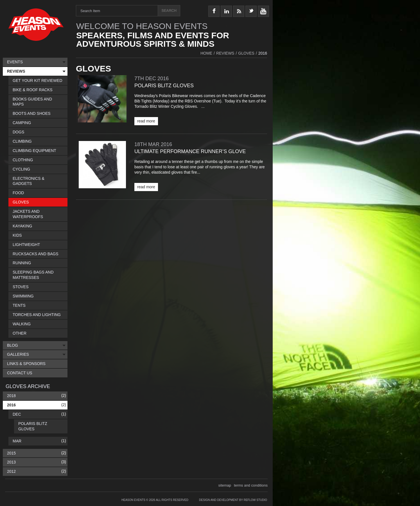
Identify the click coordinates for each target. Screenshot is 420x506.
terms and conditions (251, 485)
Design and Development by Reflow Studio (233, 500)
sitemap (225, 485)
